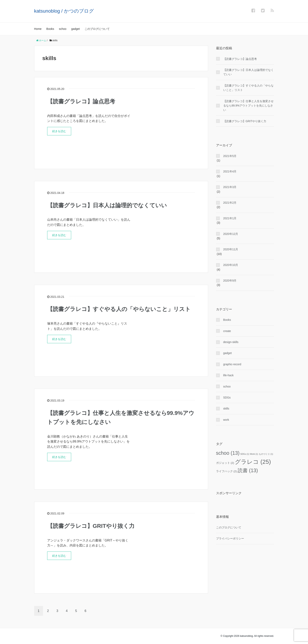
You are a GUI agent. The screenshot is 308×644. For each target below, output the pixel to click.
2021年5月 (230, 156)
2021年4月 (230, 171)
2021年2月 (230, 203)
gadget (75, 29)
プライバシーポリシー (230, 538)
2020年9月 (230, 281)
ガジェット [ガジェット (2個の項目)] (225, 463)
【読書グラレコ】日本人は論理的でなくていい (107, 205)
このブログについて (97, 29)
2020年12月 (231, 234)
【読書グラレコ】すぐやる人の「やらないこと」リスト (119, 309)
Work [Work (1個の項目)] (254, 454)
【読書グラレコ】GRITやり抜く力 (91, 526)
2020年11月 (231, 249)
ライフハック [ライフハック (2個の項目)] (227, 471)
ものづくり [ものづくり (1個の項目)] (266, 454)
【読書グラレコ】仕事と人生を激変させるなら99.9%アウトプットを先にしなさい (248, 106)
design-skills (231, 342)
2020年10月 (231, 265)
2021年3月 (230, 187)
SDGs (227, 397)
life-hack (228, 375)
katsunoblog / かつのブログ (64, 11)
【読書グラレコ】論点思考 (81, 101)
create (227, 331)
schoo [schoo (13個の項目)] (228, 453)
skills (226, 409)
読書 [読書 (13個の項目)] (248, 470)
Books (50, 29)
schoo (63, 29)
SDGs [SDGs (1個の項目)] (245, 454)
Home (38, 29)
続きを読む (59, 131)
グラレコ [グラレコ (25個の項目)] (253, 462)
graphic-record (232, 364)
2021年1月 (230, 218)
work (226, 420)
